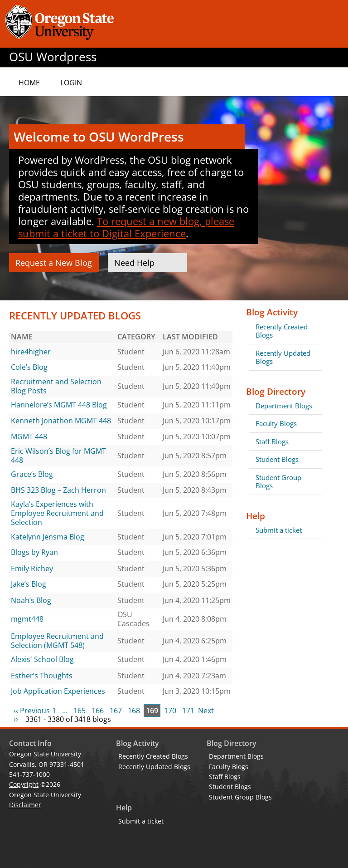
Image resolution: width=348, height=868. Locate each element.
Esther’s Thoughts (42, 676)
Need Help (134, 263)
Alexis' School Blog (42, 659)
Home (29, 83)
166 (98, 711)
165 (80, 711)
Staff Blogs (272, 441)
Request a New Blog (54, 263)
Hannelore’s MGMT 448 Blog (59, 405)
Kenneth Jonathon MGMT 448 (61, 421)
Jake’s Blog (29, 584)
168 (134, 711)
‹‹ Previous (32, 711)
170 (170, 711)
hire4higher (31, 352)
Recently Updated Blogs (283, 357)
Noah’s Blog (31, 600)
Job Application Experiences (58, 691)
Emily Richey (32, 569)
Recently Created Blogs (282, 331)
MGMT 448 (29, 436)
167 (116, 711)
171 (188, 711)
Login (71, 83)
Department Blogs (284, 406)
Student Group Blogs (278, 481)
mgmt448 (27, 619)
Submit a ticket (279, 530)
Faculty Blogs (276, 423)
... (65, 711)
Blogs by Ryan (34, 552)
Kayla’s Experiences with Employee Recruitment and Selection (57, 513)
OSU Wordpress (53, 57)
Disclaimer (25, 805)
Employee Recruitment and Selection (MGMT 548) (57, 641)
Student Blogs (277, 459)
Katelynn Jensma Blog (48, 537)
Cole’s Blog (29, 367)
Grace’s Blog (32, 474)
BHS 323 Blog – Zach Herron (58, 490)
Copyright (24, 784)
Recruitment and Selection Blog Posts (56, 386)
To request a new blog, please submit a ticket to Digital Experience (126, 227)
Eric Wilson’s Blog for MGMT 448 (58, 456)
